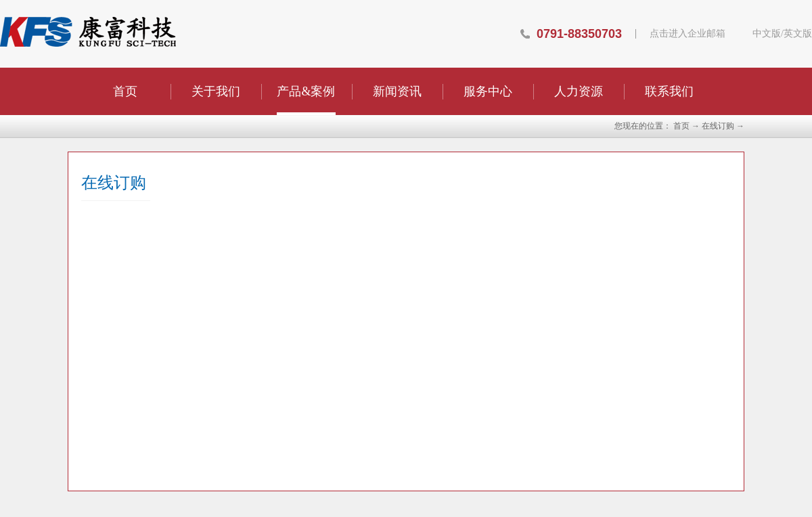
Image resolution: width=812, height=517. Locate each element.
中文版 (767, 34)
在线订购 (718, 126)
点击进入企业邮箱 (687, 34)
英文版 (798, 34)
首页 (125, 91)
